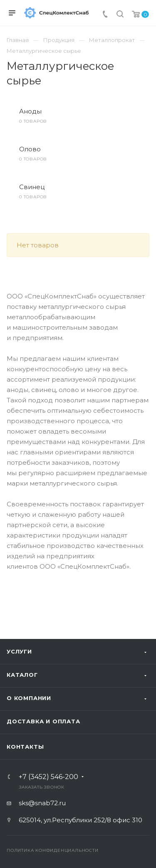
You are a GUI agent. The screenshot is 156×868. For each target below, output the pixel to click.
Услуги (19, 651)
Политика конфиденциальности (53, 850)
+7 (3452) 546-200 (48, 777)
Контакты (25, 747)
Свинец (32, 187)
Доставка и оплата (43, 721)
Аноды (30, 111)
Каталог (22, 675)
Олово (30, 149)
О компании (29, 698)
